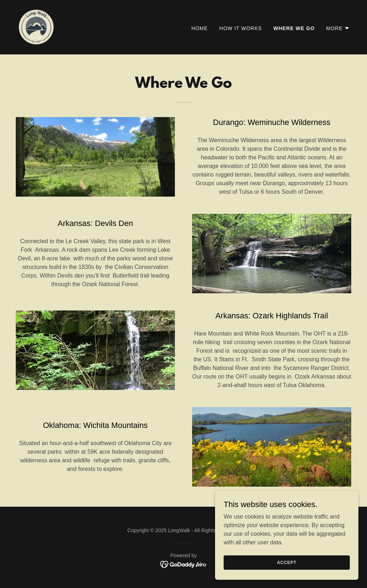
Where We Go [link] (294, 28)
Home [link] (200, 28)
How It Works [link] (241, 28)
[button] (338, 28)
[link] (36, 27)
